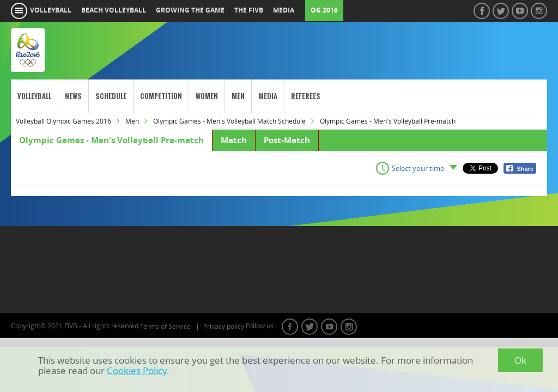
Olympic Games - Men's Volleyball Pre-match (111, 140)
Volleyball (34, 96)
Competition (161, 96)
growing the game (190, 10)
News (73, 96)
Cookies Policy (137, 370)
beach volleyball (114, 10)
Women (207, 96)
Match (234, 140)
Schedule (111, 96)
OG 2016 (324, 10)
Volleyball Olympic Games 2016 (63, 121)
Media (268, 96)
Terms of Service (165, 327)
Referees (306, 96)
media (284, 10)
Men (238, 96)
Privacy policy (224, 327)
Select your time (418, 168)
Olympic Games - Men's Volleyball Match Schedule (229, 121)
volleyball (51, 10)
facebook (290, 327)
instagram (349, 327)
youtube (329, 327)
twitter (310, 327)
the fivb (249, 10)
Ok (520, 360)
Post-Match (287, 140)
